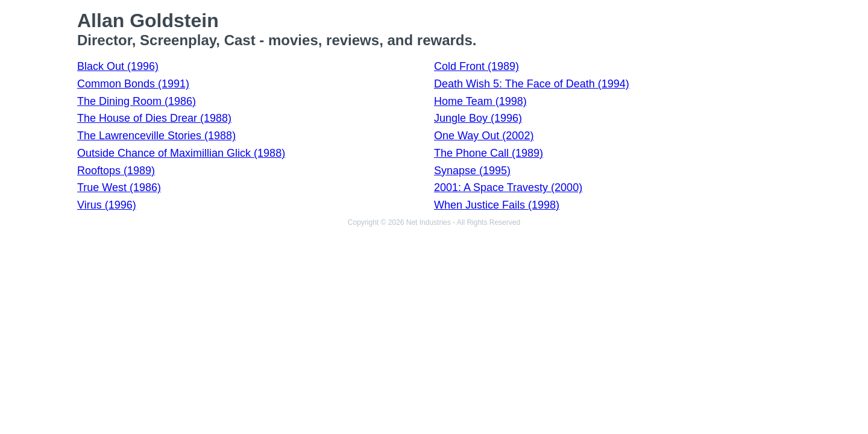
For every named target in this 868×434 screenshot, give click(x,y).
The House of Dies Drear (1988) (154, 118)
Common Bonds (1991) (133, 84)
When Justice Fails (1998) (497, 205)
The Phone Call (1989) (489, 153)
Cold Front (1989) (476, 66)
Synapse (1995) (472, 171)
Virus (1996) (107, 205)
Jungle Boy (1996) (478, 118)
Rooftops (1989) (116, 171)
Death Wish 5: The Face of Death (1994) (532, 84)
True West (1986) (119, 187)
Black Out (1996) (118, 66)
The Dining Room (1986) (137, 101)
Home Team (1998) (480, 101)
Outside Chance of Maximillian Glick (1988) (181, 153)
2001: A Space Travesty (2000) (508, 187)
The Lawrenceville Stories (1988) (156, 136)
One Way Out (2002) (484, 136)
